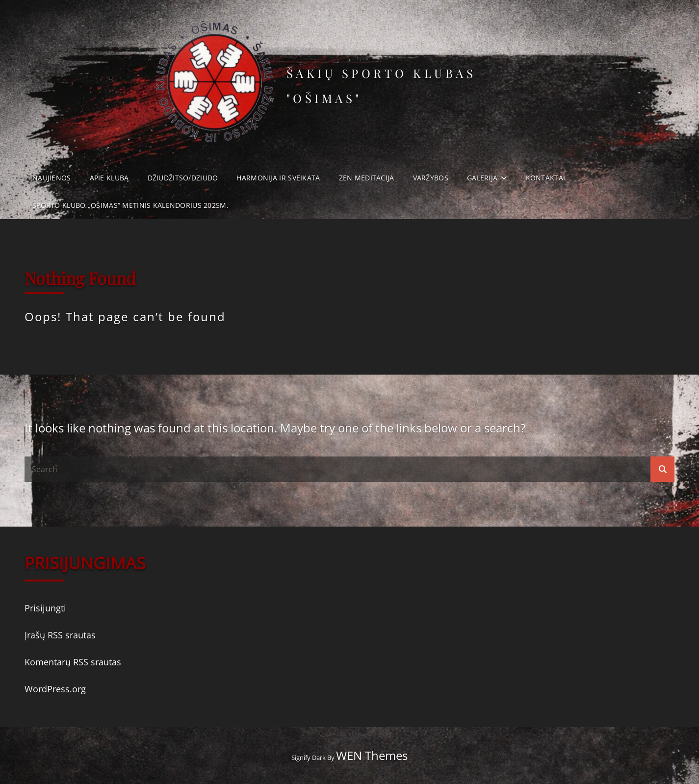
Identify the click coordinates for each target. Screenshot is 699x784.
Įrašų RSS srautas (60, 635)
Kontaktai (546, 178)
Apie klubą (109, 178)
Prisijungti (45, 608)
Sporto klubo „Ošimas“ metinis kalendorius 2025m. (130, 205)
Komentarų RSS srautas (73, 662)
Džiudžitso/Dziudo (183, 178)
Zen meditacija (367, 178)
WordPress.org (55, 689)
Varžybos (431, 178)
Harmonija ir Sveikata (278, 178)
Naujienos (52, 178)
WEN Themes (372, 755)
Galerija (482, 178)
